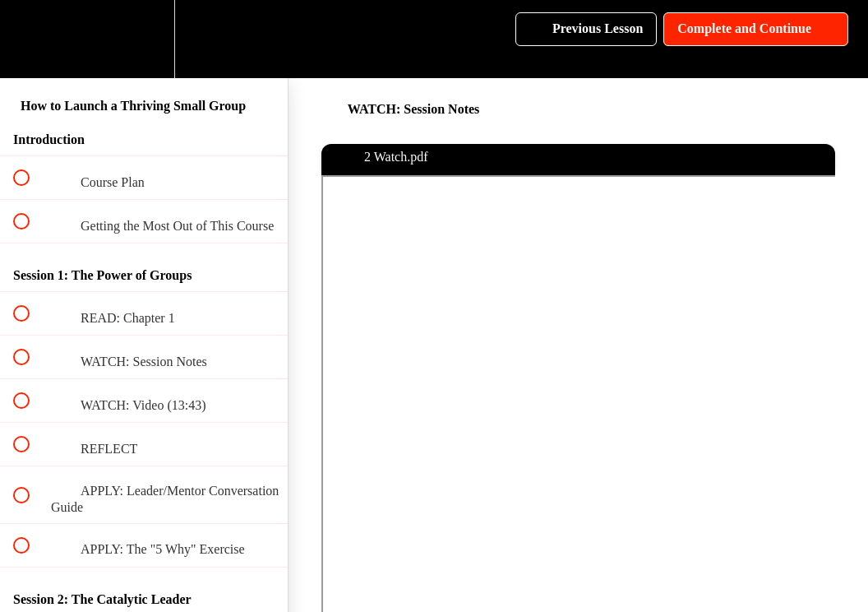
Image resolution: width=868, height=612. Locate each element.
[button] (30, 39)
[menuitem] (144, 39)
